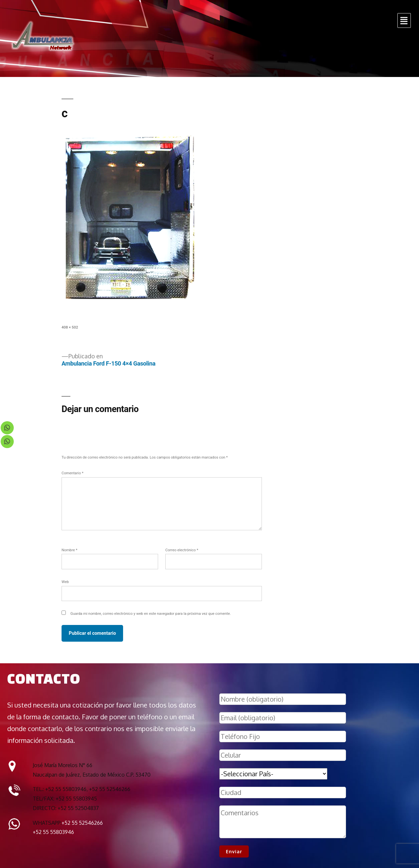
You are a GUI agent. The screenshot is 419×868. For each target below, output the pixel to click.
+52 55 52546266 (82, 823)
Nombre (69, 550)
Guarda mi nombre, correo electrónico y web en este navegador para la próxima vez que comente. (151, 613)
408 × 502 (70, 327)
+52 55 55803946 (53, 832)
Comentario (73, 473)
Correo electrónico (182, 550)
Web (65, 582)
